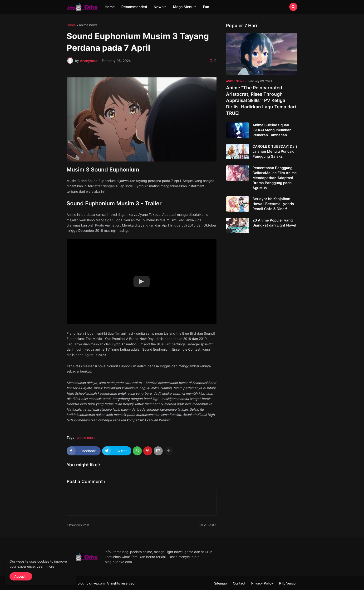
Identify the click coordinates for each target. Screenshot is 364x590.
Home (71, 25)
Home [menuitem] (110, 7)
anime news (88, 25)
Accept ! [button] (21, 576)
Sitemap (221, 583)
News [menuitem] (159, 7)
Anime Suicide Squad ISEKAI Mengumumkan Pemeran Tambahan (272, 130)
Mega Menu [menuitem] (183, 7)
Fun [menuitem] (206, 7)
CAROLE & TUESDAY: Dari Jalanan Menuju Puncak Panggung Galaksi (275, 151)
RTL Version (288, 583)
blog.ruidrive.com (91, 583)
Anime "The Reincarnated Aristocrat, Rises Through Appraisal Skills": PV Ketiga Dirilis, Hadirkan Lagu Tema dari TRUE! (261, 100)
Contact (239, 583)
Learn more (45, 566)
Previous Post (79, 525)
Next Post (207, 525)
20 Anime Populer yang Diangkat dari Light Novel (274, 223)
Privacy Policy (262, 583)
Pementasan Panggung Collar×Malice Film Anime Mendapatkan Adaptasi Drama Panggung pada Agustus (275, 178)
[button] (293, 7)
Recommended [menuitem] (134, 7)
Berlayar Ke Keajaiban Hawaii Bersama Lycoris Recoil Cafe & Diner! (273, 204)
